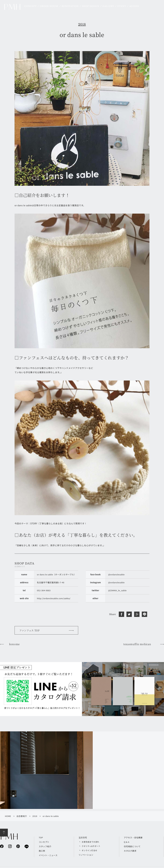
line (26, 846)
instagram (10, 846)
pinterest (18, 846)
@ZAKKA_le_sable (117, 590)
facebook (2, 846)
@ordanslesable (116, 574)
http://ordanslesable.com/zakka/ (54, 598)
